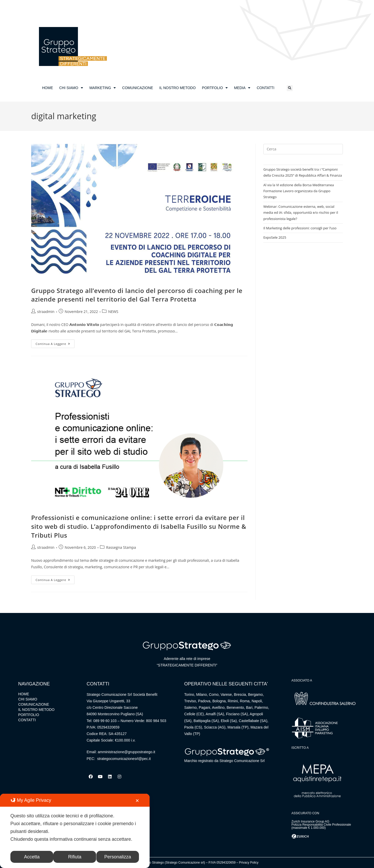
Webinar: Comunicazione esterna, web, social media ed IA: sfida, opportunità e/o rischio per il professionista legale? (301, 213)
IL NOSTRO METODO (177, 88)
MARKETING (103, 88)
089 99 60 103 (105, 721)
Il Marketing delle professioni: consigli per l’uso (300, 228)
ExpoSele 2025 (275, 237)
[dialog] (75, 831)
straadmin (46, 312)
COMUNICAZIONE (138, 88)
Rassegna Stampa (121, 547)
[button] (290, 88)
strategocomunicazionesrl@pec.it (124, 759)
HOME (48, 88)
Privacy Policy (249, 863)
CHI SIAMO (71, 88)
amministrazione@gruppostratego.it (126, 752)
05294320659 (108, 727)
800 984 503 (156, 721)
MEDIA (242, 88)
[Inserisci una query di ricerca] (303, 149)
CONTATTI (265, 88)
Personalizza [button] (118, 857)
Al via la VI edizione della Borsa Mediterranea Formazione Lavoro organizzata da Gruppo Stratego (299, 191)
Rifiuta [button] (75, 857)
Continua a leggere (55, 343)
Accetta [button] (32, 857)
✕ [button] (137, 801)
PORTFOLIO (215, 88)
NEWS (113, 312)
